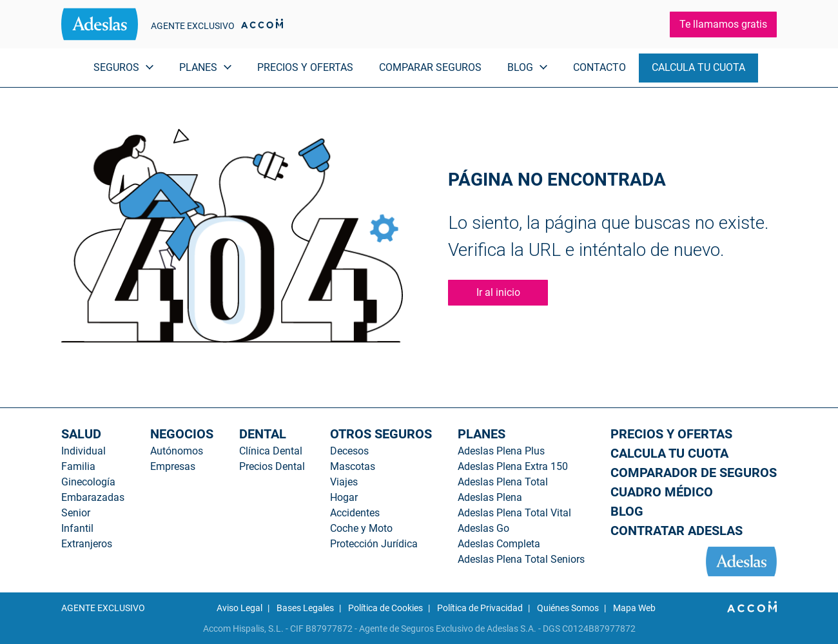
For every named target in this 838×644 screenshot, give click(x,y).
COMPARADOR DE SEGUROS (694, 473)
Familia (78, 466)
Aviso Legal (239, 608)
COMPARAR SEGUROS (430, 67)
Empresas (173, 466)
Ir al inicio (498, 292)
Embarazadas (93, 497)
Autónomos (177, 451)
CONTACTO (599, 67)
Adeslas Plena (490, 497)
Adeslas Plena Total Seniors (521, 559)
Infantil (77, 528)
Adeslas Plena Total (503, 482)
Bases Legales (305, 608)
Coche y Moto (361, 528)
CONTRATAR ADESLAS (677, 531)
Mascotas (353, 466)
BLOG (627, 511)
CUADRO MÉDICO (662, 492)
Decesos (349, 451)
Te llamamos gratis (723, 24)
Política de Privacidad (480, 608)
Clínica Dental (271, 451)
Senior (76, 513)
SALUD (81, 434)
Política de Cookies (385, 608)
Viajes (344, 482)
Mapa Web (634, 608)
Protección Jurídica (374, 544)
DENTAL (263, 434)
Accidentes (355, 513)
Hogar (344, 497)
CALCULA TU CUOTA (698, 67)
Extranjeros (87, 544)
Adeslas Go (483, 528)
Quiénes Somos (568, 608)
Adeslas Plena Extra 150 (513, 466)
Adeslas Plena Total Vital (514, 513)
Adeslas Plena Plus (501, 451)
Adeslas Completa (499, 544)
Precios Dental (272, 466)
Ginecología (88, 482)
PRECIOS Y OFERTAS (305, 67)
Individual (83, 451)
